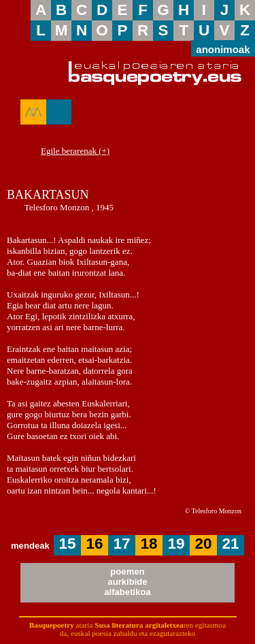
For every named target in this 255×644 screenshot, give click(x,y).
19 (176, 544)
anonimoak (223, 49)
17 (122, 544)
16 (95, 544)
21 (231, 544)
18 (149, 544)
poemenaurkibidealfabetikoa (128, 582)
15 (68, 544)
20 (204, 544)
